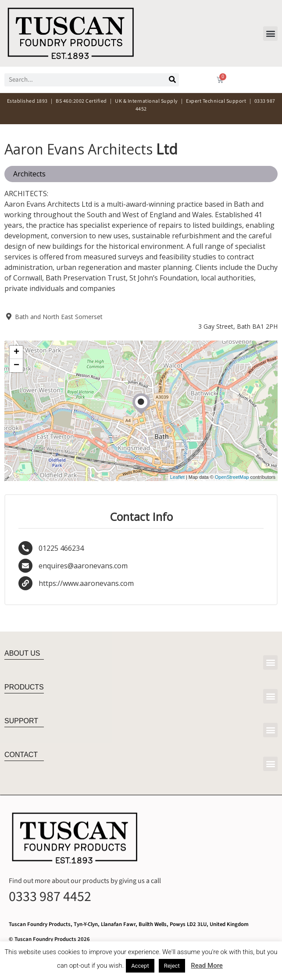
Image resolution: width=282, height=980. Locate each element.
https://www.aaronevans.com (86, 583)
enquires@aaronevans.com (83, 566)
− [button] (16, 366)
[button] (270, 34)
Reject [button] (172, 966)
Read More (207, 966)
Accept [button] (140, 966)
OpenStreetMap (232, 477)
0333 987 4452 (50, 897)
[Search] (172, 80)
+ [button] (16, 352)
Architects (29, 174)
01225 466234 (61, 548)
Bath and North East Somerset (54, 317)
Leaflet (177, 477)
